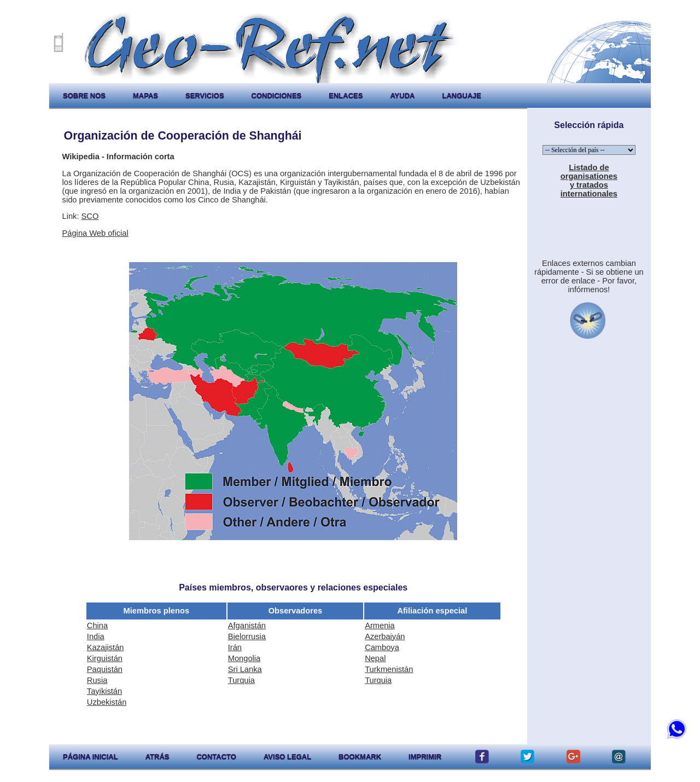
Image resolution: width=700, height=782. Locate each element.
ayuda (402, 95)
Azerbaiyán (385, 636)
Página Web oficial (95, 233)
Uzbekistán (107, 702)
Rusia (97, 680)
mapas (145, 95)
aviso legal (287, 757)
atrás (157, 757)
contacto (216, 757)
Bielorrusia (247, 636)
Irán (235, 647)
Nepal (375, 658)
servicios (205, 95)
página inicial (91, 757)
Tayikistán (104, 691)
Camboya (382, 647)
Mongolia (244, 658)
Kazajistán (106, 647)
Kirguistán (105, 658)
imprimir (425, 757)
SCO (90, 216)
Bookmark (360, 757)
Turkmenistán (389, 669)
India (96, 636)
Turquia (241, 680)
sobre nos (84, 95)
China (97, 625)
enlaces (346, 95)
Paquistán (105, 669)
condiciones (277, 95)
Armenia (380, 625)
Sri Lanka (245, 669)
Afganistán (247, 625)
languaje (462, 95)
